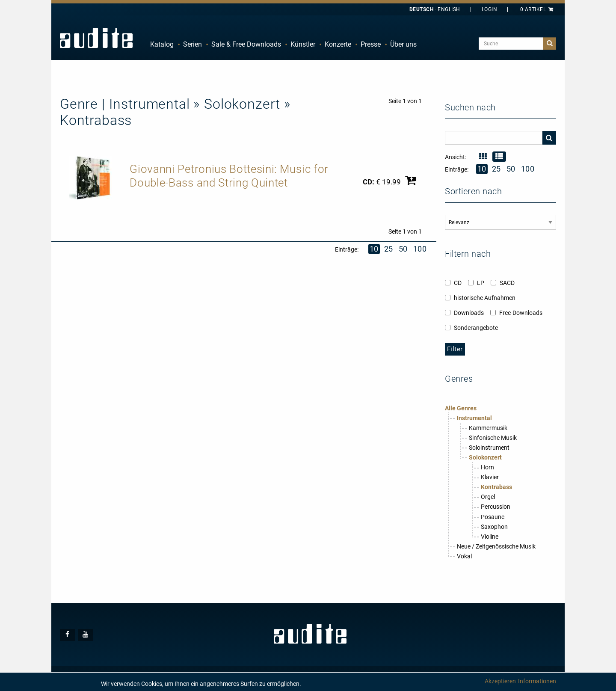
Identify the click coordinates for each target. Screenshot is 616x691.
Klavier (490, 477)
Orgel (488, 497)
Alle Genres (461, 408)
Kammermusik (488, 428)
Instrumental (474, 418)
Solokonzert (485, 457)
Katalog (162, 44)
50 (403, 249)
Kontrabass (496, 487)
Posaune (493, 517)
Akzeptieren (500, 681)
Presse (371, 44)
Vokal (464, 556)
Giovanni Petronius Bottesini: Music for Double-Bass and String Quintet (229, 176)
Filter (455, 349)
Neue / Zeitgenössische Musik (496, 546)
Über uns (403, 44)
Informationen (537, 681)
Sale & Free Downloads (246, 44)
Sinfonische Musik (493, 438)
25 (389, 249)
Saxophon (494, 527)
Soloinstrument (489, 448)
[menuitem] (162, 44)
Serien (192, 44)
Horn (487, 467)
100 (420, 249)
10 (374, 249)
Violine (490, 537)
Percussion (496, 507)
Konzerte (338, 44)
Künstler (303, 44)
